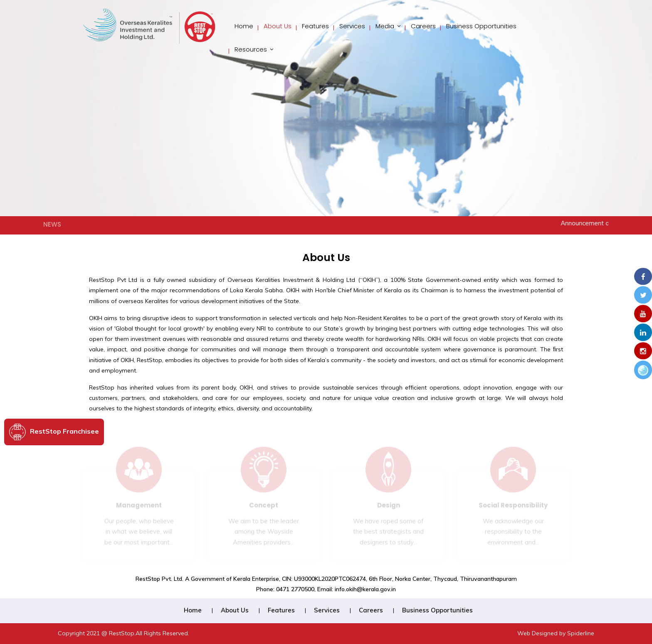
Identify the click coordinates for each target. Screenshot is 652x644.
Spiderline (581, 633)
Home (244, 26)
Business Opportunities (481, 26)
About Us (278, 26)
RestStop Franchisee (54, 432)
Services (352, 26)
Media (385, 26)
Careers (423, 26)
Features (315, 26)
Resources (251, 49)
